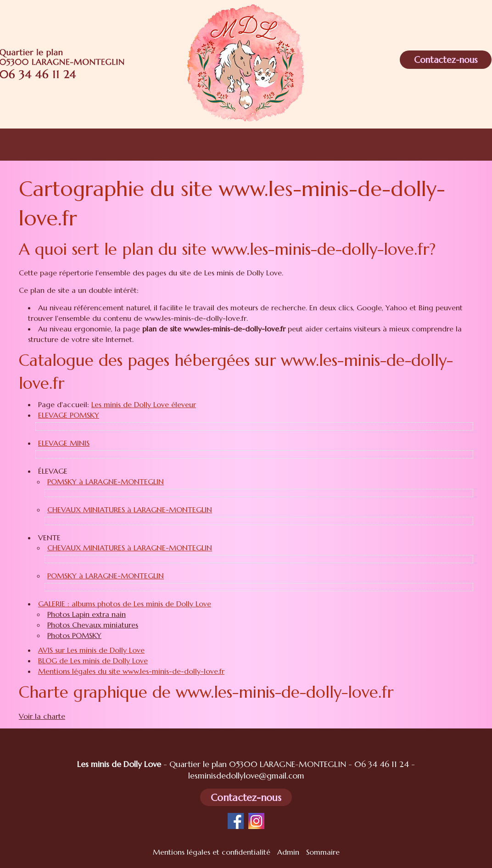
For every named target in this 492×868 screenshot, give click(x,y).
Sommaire (323, 852)
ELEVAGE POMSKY (69, 415)
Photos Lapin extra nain (87, 614)
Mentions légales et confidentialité (212, 852)
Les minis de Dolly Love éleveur (144, 404)
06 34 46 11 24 (382, 764)
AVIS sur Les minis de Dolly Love (91, 650)
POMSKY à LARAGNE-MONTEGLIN (106, 482)
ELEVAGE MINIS (64, 443)
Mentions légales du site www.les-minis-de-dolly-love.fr (131, 671)
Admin (288, 852)
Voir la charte (42, 716)
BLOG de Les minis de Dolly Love (93, 661)
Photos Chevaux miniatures (93, 625)
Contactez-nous (446, 60)
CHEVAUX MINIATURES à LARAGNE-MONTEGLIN (130, 510)
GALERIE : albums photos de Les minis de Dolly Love (125, 604)
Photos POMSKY (74, 635)
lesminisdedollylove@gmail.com (246, 776)
